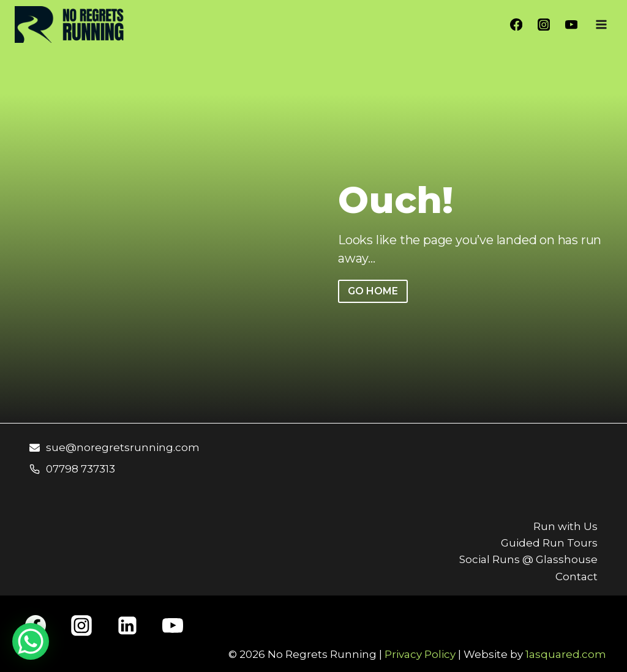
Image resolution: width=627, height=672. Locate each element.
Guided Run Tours (549, 543)
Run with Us (565, 526)
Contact (576, 577)
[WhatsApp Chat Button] (31, 641)
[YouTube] (571, 25)
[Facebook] (516, 25)
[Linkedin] (127, 625)
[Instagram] (544, 25)
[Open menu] (601, 24)
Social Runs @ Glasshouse (528, 559)
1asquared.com (566, 654)
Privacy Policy (420, 654)
